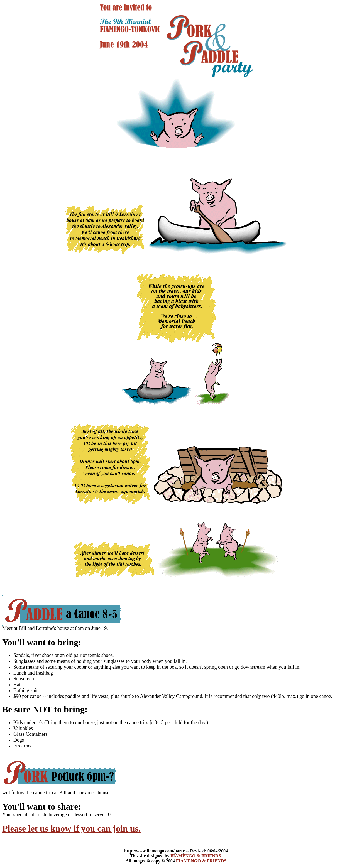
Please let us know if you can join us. (71, 828)
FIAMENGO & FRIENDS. (196, 856)
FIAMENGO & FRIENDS (201, 861)
